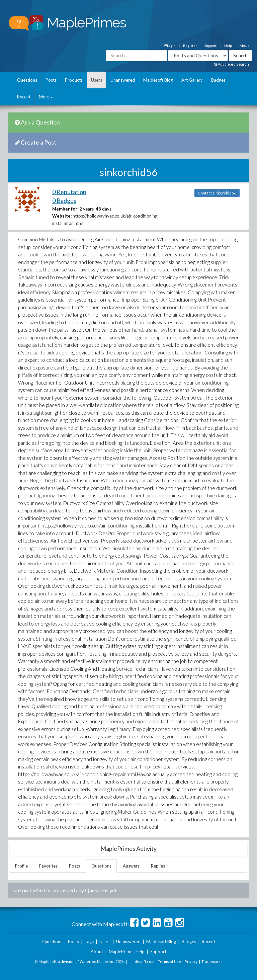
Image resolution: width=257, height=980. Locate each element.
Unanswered (123, 80)
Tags (89, 942)
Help (228, 46)
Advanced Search (231, 64)
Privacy (191, 961)
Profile (21, 866)
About (244, 46)
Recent (24, 97)
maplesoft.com (141, 961)
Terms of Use (169, 961)
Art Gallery (192, 80)
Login (169, 46)
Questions (27, 80)
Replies (158, 866)
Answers (131, 866)
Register (190, 46)
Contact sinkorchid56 (217, 193)
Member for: (65, 209)
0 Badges (64, 200)
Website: (62, 216)
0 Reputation (69, 192)
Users (97, 80)
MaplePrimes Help (127, 952)
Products (74, 80)
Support (210, 46)
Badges (218, 80)
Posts (51, 80)
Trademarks (212, 961)
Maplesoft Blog (158, 80)
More (46, 97)
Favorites (48, 866)
